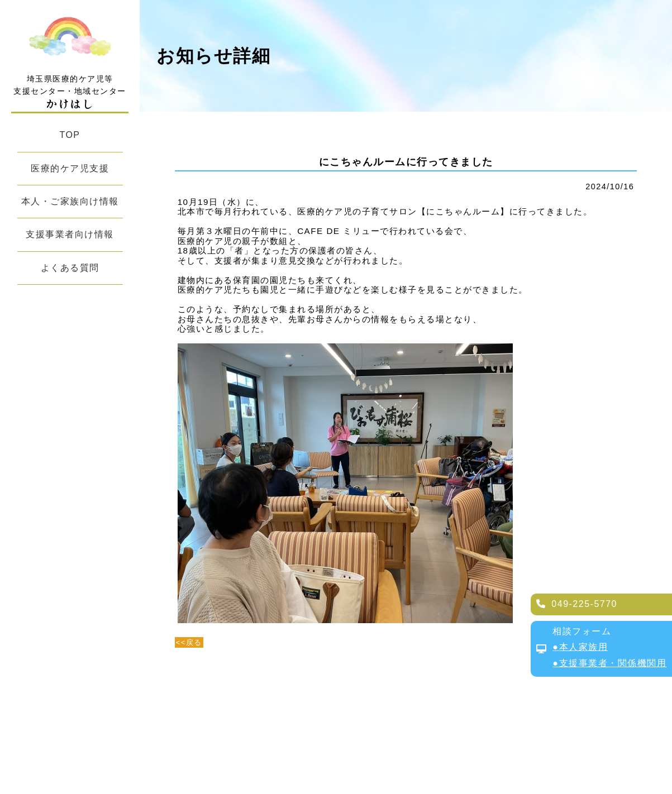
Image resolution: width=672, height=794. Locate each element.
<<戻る (189, 642)
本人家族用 (584, 647)
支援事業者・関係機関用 (613, 663)
